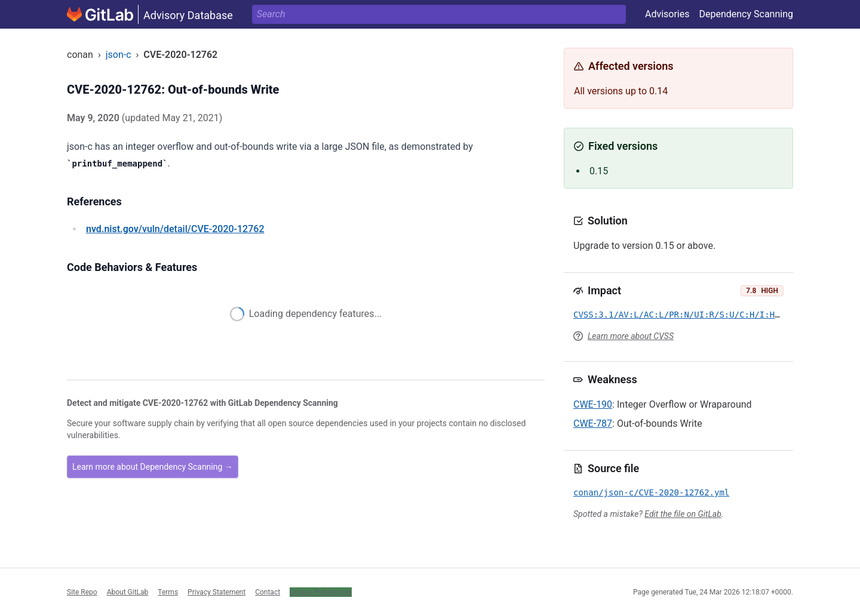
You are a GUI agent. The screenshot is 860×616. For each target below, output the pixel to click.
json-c (119, 55)
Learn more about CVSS (631, 336)
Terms (168, 592)
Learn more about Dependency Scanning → (153, 467)
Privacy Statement (216, 592)
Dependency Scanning (746, 14)
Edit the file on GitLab (683, 514)
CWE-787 (593, 423)
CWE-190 (593, 404)
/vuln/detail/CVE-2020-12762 (175, 229)
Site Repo (82, 592)
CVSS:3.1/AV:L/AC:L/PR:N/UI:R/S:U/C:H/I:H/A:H (684, 315)
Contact (268, 592)
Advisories (667, 14)
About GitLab (128, 592)
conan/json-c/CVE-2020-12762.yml (651, 492)
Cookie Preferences (321, 592)
